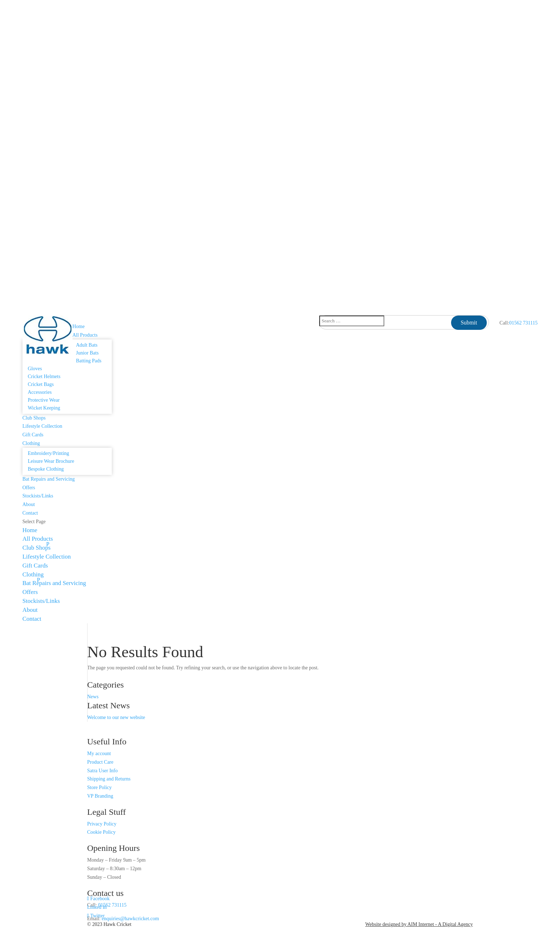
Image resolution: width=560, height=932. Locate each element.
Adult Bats (87, 345)
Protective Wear (44, 400)
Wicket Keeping (44, 408)
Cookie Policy (101, 832)
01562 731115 (523, 323)
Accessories (40, 392)
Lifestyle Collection (42, 426)
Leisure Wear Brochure (51, 461)
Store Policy (99, 787)
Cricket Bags (41, 384)
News (93, 697)
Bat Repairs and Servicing (49, 479)
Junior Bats (87, 353)
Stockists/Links (38, 496)
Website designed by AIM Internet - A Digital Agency (419, 924)
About (29, 504)
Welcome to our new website (116, 717)
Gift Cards (33, 435)
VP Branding (100, 796)
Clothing (33, 574)
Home (79, 326)
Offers (29, 488)
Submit (469, 323)
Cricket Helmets (44, 376)
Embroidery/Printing (49, 453)
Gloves (35, 369)
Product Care (100, 762)
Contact (30, 513)
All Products (38, 539)
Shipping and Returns (109, 779)
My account (99, 753)
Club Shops (34, 418)
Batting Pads (89, 361)
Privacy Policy (102, 824)
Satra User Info (102, 771)
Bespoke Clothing (46, 469)
